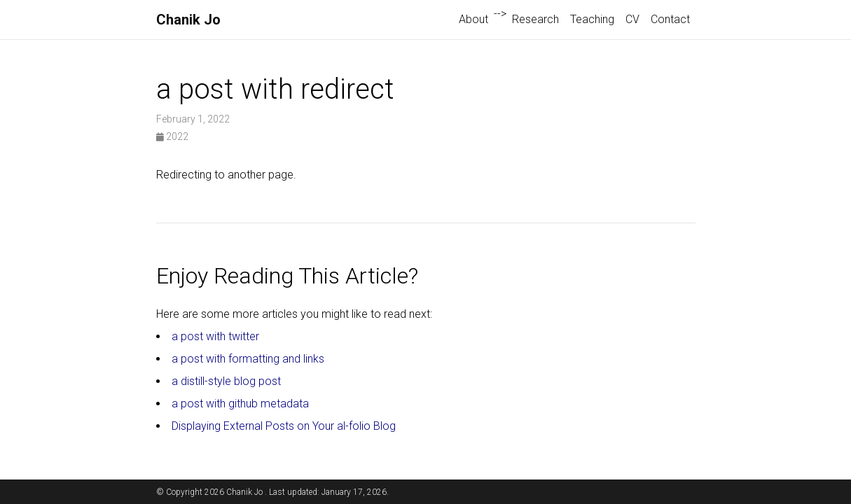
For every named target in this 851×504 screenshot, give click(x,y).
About (473, 19)
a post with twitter (215, 336)
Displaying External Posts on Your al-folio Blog (284, 426)
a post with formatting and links (248, 359)
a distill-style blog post (226, 381)
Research (535, 19)
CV (632, 19)
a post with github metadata (240, 404)
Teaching (592, 19)
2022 (172, 136)
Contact (670, 19)
